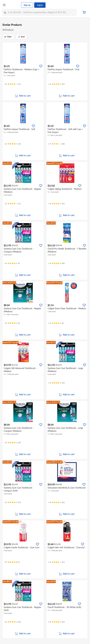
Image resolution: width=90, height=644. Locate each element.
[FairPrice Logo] (14, 5)
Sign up (27, 5)
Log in (40, 5)
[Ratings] (13, 84)
